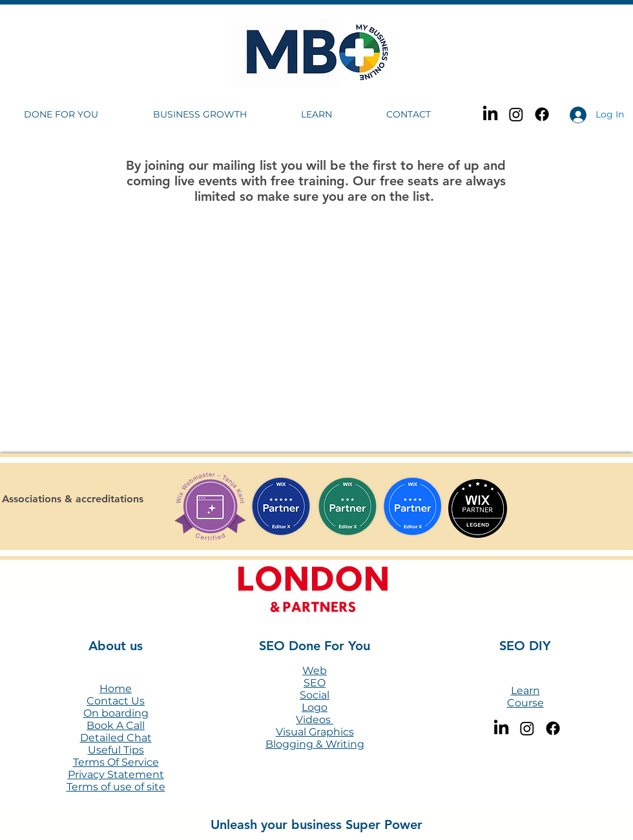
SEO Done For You (315, 646)
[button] (79, 115)
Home (116, 689)
